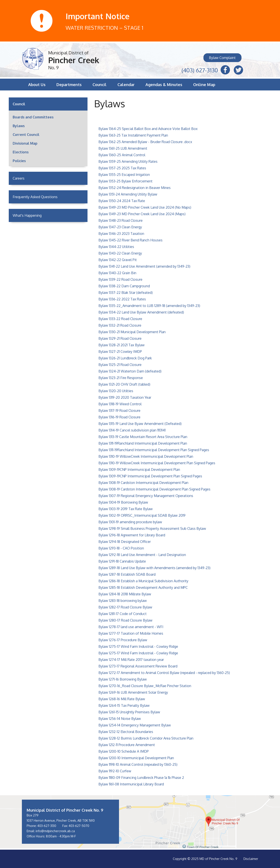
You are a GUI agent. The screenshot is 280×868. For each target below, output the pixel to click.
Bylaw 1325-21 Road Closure (120, 365)
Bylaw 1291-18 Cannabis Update (122, 561)
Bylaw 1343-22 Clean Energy (120, 253)
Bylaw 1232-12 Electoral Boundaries (126, 732)
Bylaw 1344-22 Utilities (116, 247)
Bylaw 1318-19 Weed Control (120, 404)
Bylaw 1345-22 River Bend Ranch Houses (130, 240)
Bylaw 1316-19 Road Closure (119, 417)
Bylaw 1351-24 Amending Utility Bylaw (128, 194)
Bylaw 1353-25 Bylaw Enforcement (125, 181)
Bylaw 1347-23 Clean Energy (120, 227)
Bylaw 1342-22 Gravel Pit (118, 260)
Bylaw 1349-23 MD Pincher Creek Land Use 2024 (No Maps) (145, 207)
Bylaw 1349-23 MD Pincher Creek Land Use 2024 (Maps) (142, 214)
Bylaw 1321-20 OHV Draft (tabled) (124, 384)
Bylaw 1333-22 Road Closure (120, 319)
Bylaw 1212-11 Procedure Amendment (127, 745)
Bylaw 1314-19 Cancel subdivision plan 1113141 (132, 430)
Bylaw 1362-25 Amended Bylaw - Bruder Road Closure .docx (145, 142)
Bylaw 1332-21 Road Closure (120, 325)
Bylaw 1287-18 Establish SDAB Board (127, 574)
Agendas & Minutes (164, 85)
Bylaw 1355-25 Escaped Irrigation (124, 175)
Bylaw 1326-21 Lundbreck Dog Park (125, 358)
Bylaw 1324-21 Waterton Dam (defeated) (130, 371)
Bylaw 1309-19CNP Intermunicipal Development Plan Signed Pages (150, 476)
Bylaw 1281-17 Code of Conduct (122, 614)
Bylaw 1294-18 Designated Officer (125, 542)
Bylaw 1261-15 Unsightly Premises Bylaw (129, 712)
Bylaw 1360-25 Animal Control (122, 155)
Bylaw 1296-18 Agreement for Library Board (132, 535)
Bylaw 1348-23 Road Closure (121, 220)
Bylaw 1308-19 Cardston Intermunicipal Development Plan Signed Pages (154, 489)
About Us (37, 85)
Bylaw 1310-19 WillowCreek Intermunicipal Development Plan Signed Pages (157, 463)
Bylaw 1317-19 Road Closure (119, 411)
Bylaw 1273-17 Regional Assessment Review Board (138, 666)
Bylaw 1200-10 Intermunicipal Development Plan (136, 758)
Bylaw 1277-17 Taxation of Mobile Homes (131, 633)
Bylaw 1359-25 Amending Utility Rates (128, 161)
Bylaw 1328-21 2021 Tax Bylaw (122, 345)
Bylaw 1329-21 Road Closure (120, 338)
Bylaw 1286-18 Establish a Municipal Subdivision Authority (143, 581)
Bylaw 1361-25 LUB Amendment (123, 148)
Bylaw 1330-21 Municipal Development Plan (132, 332)
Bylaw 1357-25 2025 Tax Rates (122, 168)
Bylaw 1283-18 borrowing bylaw (123, 601)
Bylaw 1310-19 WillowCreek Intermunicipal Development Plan (146, 456)
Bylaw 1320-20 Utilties (116, 391)
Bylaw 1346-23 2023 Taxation (121, 234)
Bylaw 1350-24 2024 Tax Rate (122, 201)
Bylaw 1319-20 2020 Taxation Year (125, 397)
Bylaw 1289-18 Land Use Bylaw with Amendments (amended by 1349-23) (154, 568)
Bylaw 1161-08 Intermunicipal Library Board (131, 784)
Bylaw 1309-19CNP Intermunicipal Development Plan (139, 470)
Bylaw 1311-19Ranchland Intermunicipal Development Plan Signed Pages (154, 450)
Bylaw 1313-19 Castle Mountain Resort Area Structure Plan (143, 437)
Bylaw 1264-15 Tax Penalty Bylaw (124, 705)
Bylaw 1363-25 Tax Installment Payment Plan (133, 135)
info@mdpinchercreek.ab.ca (55, 831)
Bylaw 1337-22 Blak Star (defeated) (126, 293)
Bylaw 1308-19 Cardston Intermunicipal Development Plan (143, 483)
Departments (69, 85)
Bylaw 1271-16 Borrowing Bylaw (123, 679)
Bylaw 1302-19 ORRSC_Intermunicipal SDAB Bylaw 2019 (142, 515)
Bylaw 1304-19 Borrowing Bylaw (123, 502)
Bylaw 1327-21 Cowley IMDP (120, 352)
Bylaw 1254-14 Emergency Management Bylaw (135, 725)
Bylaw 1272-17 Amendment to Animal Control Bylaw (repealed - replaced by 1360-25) (164, 673)
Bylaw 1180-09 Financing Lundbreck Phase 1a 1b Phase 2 (141, 778)
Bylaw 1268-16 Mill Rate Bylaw (122, 699)
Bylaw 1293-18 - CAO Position (121, 548)
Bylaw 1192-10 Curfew (115, 771)
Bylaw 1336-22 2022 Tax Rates (122, 299)
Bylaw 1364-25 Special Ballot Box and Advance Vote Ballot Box (148, 129)
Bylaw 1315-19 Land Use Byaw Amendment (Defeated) (140, 424)
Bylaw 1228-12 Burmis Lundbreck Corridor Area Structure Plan (146, 738)
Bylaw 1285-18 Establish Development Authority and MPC (143, 587)
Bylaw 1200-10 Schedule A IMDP (124, 751)
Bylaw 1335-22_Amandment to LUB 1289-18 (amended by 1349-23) (149, 306)
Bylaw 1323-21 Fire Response (121, 378)
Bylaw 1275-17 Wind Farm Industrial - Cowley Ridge (138, 646)
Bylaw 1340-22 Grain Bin (117, 273)
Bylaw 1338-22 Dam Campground (124, 286)
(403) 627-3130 (200, 70)
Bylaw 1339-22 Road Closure (120, 279)
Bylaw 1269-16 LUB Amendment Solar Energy (133, 692)
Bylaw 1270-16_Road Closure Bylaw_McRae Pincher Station (145, 686)
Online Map (204, 85)
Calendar (126, 85)
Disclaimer (251, 859)
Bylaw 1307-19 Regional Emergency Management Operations (146, 496)
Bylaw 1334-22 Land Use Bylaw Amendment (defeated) (141, 312)
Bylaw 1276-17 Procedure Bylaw (123, 640)
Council (100, 85)
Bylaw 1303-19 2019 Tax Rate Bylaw (126, 509)
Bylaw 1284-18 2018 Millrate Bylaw (125, 594)
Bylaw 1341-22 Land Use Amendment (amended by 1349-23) (144, 266)
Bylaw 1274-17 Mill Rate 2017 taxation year (131, 660)
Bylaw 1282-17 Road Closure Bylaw (125, 607)
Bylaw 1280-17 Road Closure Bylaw (125, 620)
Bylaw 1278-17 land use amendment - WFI (131, 627)
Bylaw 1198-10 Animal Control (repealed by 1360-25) (138, 764)
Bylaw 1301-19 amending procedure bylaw (130, 522)
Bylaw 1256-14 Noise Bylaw (120, 719)
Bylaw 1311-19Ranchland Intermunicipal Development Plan (143, 443)
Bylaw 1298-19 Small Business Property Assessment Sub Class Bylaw (152, 528)
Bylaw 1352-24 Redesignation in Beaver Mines (135, 188)
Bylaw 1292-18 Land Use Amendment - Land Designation (142, 555)
